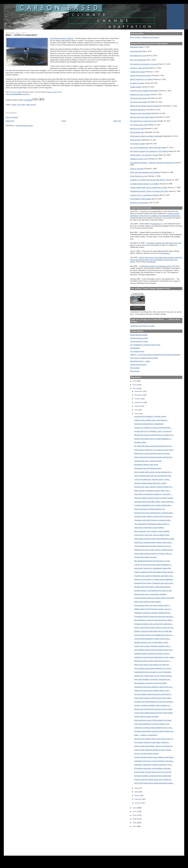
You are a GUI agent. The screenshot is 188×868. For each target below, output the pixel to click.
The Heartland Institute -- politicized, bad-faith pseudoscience (152, 163)
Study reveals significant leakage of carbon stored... (153, 750)
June (137, 414)
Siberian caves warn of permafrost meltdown (150, 594)
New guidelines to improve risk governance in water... (154, 620)
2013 (135, 388)
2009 (135, 819)
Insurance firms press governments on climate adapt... (154, 513)
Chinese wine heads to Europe (145, 557)
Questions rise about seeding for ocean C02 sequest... (154, 702)
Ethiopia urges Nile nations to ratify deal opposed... (153, 587)
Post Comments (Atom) (24, 126)
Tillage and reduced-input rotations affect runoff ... (152, 690)
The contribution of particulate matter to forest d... (152, 524)
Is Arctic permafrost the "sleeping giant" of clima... (152, 479)
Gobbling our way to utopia (140, 94)
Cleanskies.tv (165, 253)
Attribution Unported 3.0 (18, 94)
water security (31, 105)
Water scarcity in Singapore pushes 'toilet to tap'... (152, 491)
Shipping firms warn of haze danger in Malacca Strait (153, 550)
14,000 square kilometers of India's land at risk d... (153, 639)
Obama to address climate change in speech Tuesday (154, 498)
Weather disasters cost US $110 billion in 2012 (151, 642)
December (139, 391)
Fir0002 (19, 92)
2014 (135, 385)
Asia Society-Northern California (62, 38)
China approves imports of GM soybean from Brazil (153, 720)
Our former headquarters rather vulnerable (146, 148)
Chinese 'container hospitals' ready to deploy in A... (153, 705)
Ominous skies (136, 140)
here (132, 239)
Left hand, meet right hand (140, 68)
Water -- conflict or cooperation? (146, 735)
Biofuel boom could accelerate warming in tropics (152, 453)
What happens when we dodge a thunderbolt (146, 136)
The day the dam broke (139, 98)
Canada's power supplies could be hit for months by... (154, 516)
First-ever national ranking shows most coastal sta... (153, 779)
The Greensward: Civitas (139, 341)
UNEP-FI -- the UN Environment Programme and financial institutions (155, 355)
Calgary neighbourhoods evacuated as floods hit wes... (154, 572)
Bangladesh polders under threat (146, 465)
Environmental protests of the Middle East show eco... (154, 635)
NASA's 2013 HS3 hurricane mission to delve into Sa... (154, 627)
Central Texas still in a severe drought (148, 461)
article (176, 281)
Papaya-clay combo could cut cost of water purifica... (153, 676)
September (139, 402)
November (139, 395)
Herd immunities (136, 51)
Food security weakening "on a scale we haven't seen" (154, 450)
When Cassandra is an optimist (141, 79)
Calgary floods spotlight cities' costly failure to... (151, 420)
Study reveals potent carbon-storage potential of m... (153, 472)
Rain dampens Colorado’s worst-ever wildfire (151, 683)
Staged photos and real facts (141, 75)
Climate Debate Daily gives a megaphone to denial (149, 187)
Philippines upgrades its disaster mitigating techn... (153, 613)
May (136, 788)
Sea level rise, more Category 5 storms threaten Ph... (154, 487)
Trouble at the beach (138, 72)
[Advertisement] (142, 840)
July (136, 410)
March (137, 796)
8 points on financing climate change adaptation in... (153, 565)
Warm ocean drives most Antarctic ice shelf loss (152, 665)
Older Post (117, 121)
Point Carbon (135, 368)
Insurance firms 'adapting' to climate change (150, 416)
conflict (14, 105)
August (137, 406)
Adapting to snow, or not (139, 159)
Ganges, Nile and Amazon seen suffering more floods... (154, 757)
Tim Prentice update (137, 144)
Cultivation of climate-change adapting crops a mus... (154, 728)
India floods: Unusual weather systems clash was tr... (154, 542)
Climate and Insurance (138, 365)
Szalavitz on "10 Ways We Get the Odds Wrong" (148, 180)
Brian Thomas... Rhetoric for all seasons (145, 37)
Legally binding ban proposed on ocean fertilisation (153, 672)
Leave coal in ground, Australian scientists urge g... (153, 646)
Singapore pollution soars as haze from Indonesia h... (154, 624)
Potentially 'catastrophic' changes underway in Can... (153, 765)
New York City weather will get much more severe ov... (154, 739)
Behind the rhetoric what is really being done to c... (153, 661)
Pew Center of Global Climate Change (144, 358)
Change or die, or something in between (145, 195)
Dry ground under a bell (139, 125)
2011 (135, 812)
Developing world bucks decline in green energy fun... (154, 687)
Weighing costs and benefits (140, 113)
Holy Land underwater (138, 60)
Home (64, 121)
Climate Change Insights (139, 338)
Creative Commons (52, 92)
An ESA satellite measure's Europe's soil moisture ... (153, 694)
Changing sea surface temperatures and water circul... (154, 576)
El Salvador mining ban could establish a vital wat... (153, 768)
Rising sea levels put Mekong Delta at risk (149, 509)
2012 (135, 808)
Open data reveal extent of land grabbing (149, 528)
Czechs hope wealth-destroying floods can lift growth (153, 713)
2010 (135, 815)
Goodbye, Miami (140, 442)
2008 (135, 823)
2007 (135, 826)
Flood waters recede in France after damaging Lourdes (154, 539)
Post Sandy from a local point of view (144, 121)
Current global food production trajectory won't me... (153, 546)
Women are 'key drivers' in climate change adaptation (154, 579)
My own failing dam (137, 132)
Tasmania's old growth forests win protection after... (153, 520)
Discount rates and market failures (143, 117)
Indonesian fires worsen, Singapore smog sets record (154, 583)
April (136, 792)
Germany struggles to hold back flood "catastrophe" (153, 776)
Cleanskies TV (157, 224)
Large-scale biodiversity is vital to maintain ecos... (152, 724)
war (19, 105)
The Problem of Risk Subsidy (141, 199)
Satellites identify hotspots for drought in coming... (152, 653)
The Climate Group (137, 351)
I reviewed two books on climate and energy (155, 266)
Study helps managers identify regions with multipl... (153, 698)
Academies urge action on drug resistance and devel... (154, 761)
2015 (135, 381)
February (138, 799)
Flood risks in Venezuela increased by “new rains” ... (153, 494)
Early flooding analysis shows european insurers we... (154, 650)
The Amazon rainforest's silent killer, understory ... (152, 742)
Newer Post (10, 121)
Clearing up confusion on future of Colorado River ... (153, 428)
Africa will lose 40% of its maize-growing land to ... (152, 605)
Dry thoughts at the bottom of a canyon (144, 64)
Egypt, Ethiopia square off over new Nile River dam (153, 476)
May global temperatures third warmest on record (152, 561)
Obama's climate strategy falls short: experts (150, 483)
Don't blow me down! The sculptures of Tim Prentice (149, 151)
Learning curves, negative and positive (144, 91)
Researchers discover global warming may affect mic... (154, 435)
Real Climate (135, 371)
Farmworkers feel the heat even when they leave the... (154, 616)
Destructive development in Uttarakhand (149, 424)
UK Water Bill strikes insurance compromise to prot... (153, 446)
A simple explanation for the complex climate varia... (153, 505)
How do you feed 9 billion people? (147, 753)
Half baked (134, 47)
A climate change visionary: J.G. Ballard (145, 184)
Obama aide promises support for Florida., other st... (153, 554)
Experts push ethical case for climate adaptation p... (153, 439)
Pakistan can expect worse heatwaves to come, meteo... (155, 657)
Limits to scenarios (137, 169)
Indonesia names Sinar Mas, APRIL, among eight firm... (155, 502)
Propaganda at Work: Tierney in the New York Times (149, 191)
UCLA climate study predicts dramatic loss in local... (153, 668)
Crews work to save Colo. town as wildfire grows (152, 535)
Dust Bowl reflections (138, 110)
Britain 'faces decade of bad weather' (148, 602)
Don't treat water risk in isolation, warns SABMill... (152, 531)
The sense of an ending (139, 102)
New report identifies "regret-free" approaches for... (153, 679)
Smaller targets (136, 87)
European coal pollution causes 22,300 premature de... (154, 731)
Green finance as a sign (139, 176)
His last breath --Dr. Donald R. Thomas (144, 155)
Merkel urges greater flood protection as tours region (153, 709)
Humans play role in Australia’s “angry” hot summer (153, 431)
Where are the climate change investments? (146, 106)
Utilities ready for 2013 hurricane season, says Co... (153, 609)
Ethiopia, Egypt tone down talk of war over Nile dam (153, 631)
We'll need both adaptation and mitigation (145, 172)
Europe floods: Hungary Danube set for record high (153, 772)
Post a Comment (12, 117)
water (23, 105)
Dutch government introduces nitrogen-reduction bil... (154, 457)
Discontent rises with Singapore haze (148, 468)
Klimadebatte (135, 348)
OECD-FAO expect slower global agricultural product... (154, 783)
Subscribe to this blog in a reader (142, 326)
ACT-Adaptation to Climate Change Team (145, 345)
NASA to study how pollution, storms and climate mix (153, 746)
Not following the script (138, 56)
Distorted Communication (139, 203)
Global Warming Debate (139, 335)
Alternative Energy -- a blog (140, 361)
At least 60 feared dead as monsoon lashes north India (154, 598)
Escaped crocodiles (137, 83)
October (138, 399)
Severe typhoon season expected (146, 716)
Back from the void (137, 128)
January (138, 803)
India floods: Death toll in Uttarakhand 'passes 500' (153, 568)
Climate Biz (152, 262)
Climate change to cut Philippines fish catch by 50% (153, 591)
